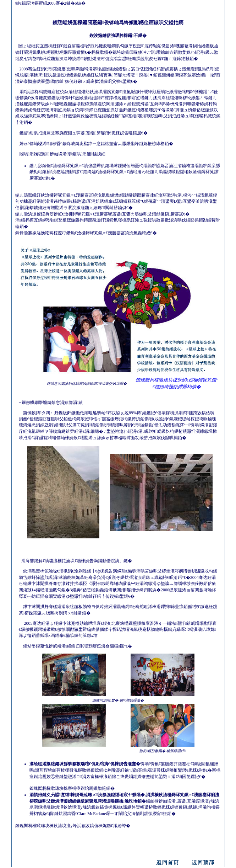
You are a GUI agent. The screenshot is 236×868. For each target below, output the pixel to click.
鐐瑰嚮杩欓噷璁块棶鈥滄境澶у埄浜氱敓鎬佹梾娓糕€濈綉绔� (73, 826)
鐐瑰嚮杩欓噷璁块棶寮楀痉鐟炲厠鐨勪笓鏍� (72, 788)
